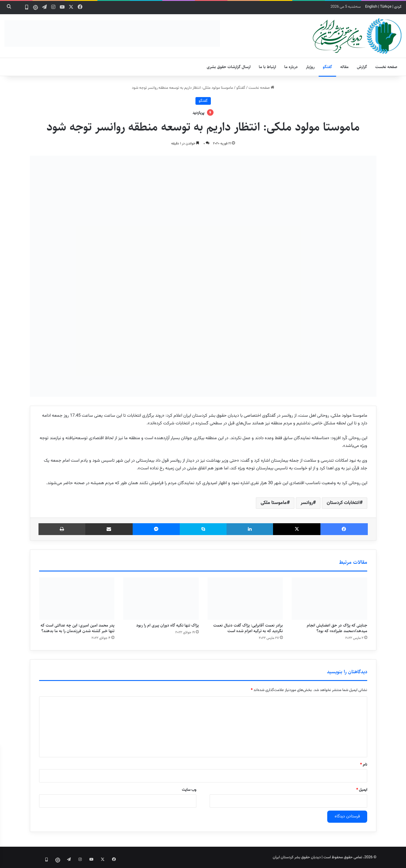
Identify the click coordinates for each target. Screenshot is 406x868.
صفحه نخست (386, 67)
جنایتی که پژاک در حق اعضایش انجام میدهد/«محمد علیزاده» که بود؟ (337, 628)
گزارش (362, 67)
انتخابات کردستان (343, 503)
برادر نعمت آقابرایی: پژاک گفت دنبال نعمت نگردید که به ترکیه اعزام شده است (248, 628)
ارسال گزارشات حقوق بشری (229, 67)
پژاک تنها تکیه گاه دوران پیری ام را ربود (167, 625)
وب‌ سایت (189, 790)
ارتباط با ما (267, 67)
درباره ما (291, 67)
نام (364, 765)
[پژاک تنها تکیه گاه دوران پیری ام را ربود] (161, 599)
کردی (398, 7)
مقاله (344, 67)
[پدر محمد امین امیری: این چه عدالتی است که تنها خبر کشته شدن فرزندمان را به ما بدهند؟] (77, 599)
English (371, 7)
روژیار (310, 67)
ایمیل (362, 790)
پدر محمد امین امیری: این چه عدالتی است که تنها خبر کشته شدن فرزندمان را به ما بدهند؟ (77, 628)
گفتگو (327, 67)
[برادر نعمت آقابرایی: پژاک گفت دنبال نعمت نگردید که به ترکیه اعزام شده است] (245, 599)
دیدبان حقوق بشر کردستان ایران (297, 857)
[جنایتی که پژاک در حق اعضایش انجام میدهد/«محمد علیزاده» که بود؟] (329, 599)
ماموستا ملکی (274, 503)
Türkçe (386, 7)
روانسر (307, 503)
